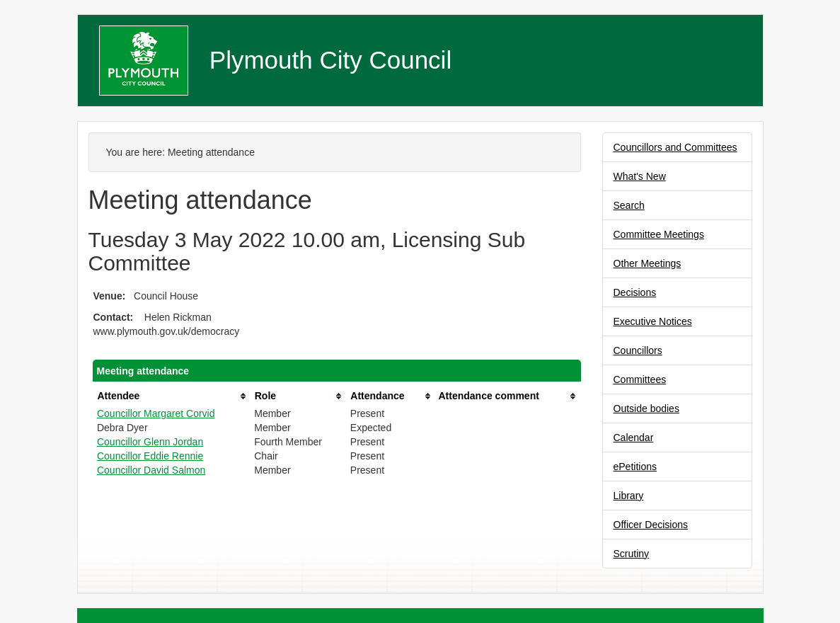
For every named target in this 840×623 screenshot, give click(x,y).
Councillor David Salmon (151, 470)
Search (629, 205)
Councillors (638, 350)
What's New (640, 176)
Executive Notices (653, 321)
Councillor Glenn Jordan (150, 442)
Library (629, 496)
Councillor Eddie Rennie (150, 456)
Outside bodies (646, 408)
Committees (640, 379)
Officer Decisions (651, 525)
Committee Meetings (659, 234)
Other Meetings (648, 263)
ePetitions (635, 467)
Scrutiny (632, 554)
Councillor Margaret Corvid (156, 413)
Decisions (635, 292)
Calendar (634, 438)
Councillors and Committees (675, 147)
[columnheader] (172, 396)
